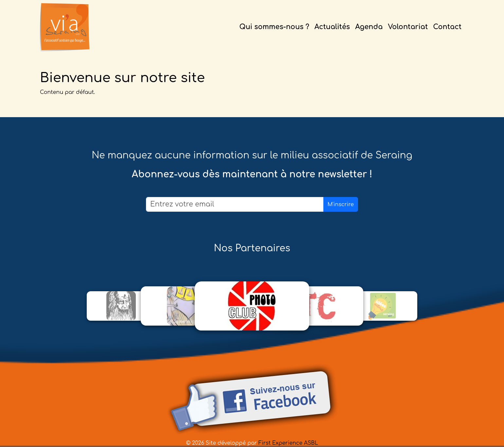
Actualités (332, 27)
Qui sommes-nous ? (274, 27)
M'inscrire (341, 205)
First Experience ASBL (288, 443)
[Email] (235, 204)
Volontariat (408, 27)
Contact (447, 27)
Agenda (369, 27)
